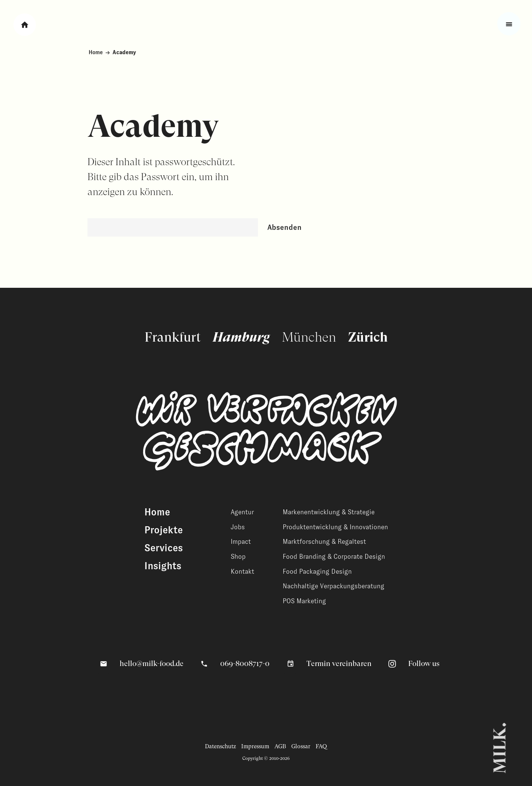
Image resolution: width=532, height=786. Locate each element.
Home (96, 52)
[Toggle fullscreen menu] (509, 24)
